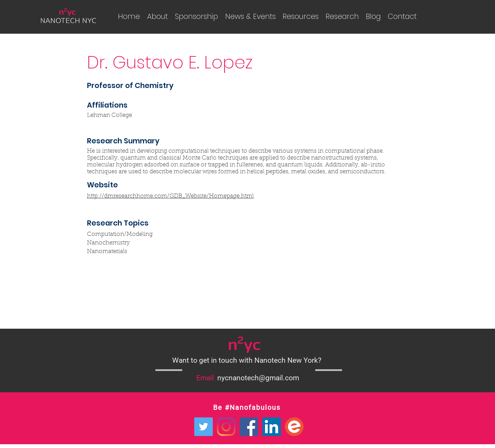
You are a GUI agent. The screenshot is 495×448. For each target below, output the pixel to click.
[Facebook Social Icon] (249, 427)
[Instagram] (226, 427)
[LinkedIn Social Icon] (272, 427)
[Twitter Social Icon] (203, 427)
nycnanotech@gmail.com (258, 378)
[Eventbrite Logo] (294, 427)
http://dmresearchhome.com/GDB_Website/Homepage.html (170, 196)
